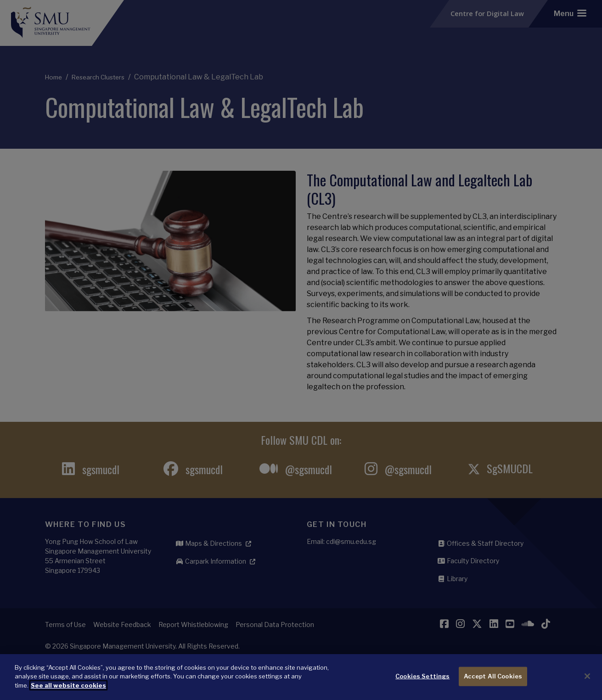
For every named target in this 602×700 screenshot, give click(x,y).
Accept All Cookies (493, 686)
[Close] (587, 686)
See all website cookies (68, 695)
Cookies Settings (422, 686)
